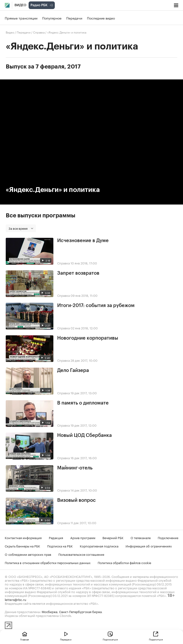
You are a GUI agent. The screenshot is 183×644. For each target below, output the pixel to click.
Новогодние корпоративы (88, 338)
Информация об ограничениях (149, 546)
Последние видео (101, 18)
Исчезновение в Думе (83, 241)
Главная (25, 639)
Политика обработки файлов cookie (125, 562)
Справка (39, 32)
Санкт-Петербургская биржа (80, 611)
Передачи (74, 18)
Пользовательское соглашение (81, 554)
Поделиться (156, 639)
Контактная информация (23, 537)
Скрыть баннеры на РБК (22, 546)
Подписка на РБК (60, 546)
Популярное (52, 18)
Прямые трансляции (21, 18)
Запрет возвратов (78, 273)
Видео (20, 5)
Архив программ (83, 537)
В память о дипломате (83, 403)
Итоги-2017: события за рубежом (96, 306)
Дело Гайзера (73, 371)
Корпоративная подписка (99, 546)
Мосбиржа (50, 611)
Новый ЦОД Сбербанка (84, 435)
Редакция (56, 537)
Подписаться (110, 639)
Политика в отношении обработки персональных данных (48, 562)
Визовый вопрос (76, 500)
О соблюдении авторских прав (28, 554)
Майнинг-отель (75, 468)
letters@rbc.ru (15, 599)
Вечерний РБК (113, 537)
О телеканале (141, 537)
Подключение (168, 537)
